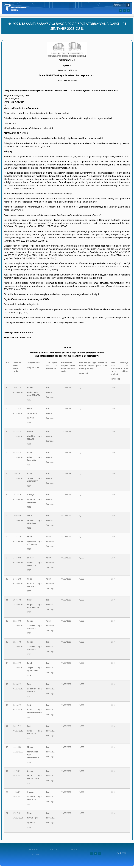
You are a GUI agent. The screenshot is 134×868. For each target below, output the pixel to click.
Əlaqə (75, 849)
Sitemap (36, 854)
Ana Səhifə (33, 849)
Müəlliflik (55, 849)
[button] (71, 7)
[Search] (128, 5)
